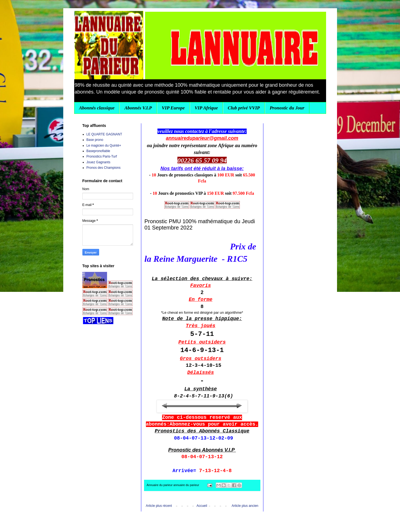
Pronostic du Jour (287, 108)
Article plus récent (159, 506)
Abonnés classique (97, 108)
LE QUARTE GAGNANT (104, 134)
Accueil (202, 506)
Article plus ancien (245, 506)
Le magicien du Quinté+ (104, 146)
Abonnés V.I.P (138, 108)
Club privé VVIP (244, 108)
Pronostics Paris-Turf (102, 156)
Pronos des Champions (104, 168)
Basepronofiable (98, 151)
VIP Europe (173, 108)
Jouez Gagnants (98, 162)
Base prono (95, 140)
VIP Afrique (206, 108)
